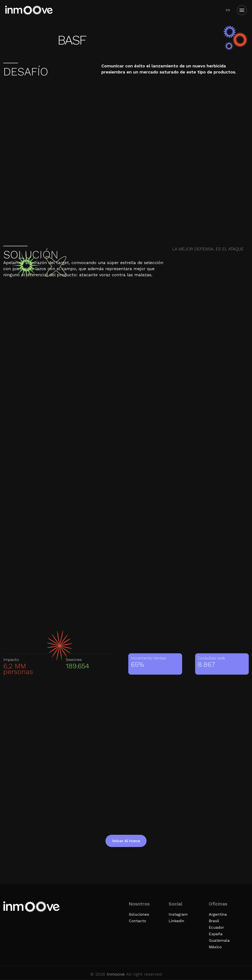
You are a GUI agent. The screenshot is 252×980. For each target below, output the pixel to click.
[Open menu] (242, 10)
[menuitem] (228, 10)
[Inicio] (29, 10)
